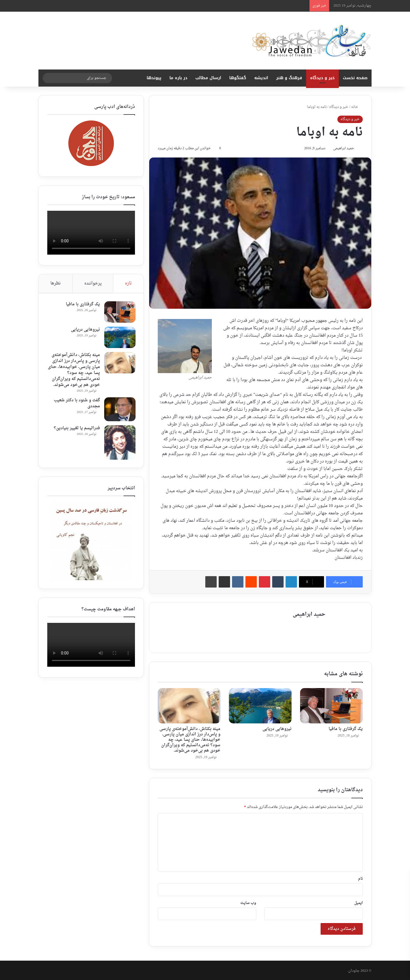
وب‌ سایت (248, 902)
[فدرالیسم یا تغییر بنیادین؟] (119, 443)
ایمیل (358, 902)
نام (360, 878)
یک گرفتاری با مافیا (346, 728)
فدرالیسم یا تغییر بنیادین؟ (76, 429)
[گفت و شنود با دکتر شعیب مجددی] (119, 410)
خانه (357, 107)
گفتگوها (238, 78)
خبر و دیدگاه (322, 78)
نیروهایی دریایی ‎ (276, 728)
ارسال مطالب (208, 78)
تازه (128, 284)
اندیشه (261, 78)
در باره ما (178, 78)
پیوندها (154, 78)
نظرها (56, 284)
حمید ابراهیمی (342, 149)
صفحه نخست (355, 78)
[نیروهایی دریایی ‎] (260, 705)
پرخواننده (93, 284)
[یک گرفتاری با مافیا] (331, 705)
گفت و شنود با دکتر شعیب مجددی (76, 404)
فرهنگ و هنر (289, 78)
